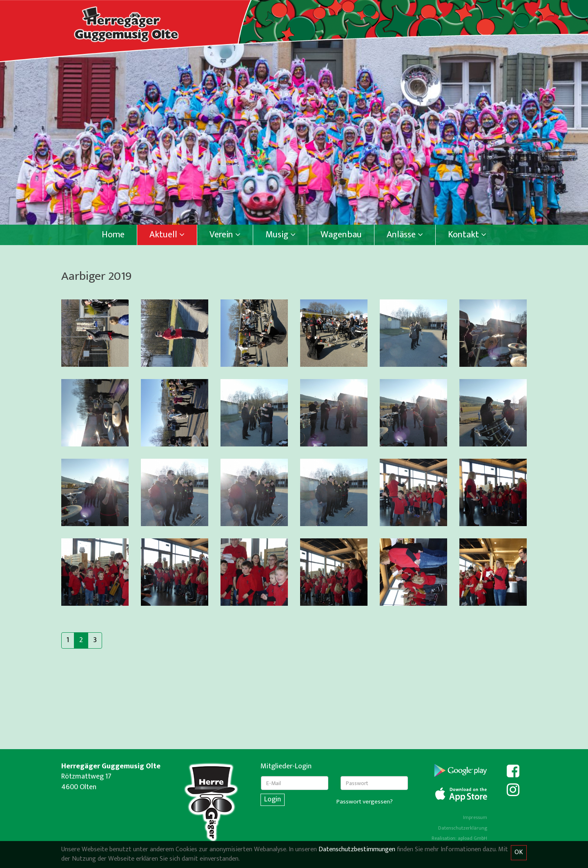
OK (519, 852)
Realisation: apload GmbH (459, 838)
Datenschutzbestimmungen (357, 849)
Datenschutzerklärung (463, 828)
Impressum (475, 817)
